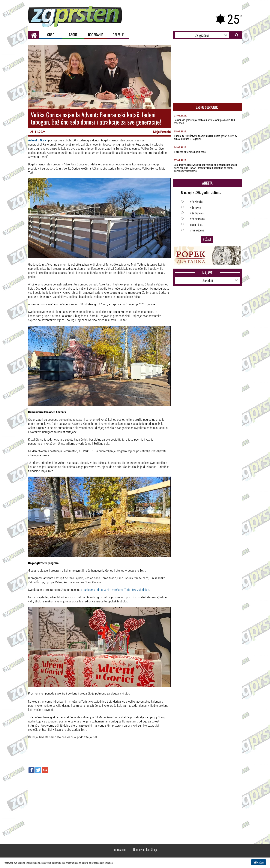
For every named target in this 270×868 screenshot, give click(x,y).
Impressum (119, 849)
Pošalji (207, 239)
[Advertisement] (99, 803)
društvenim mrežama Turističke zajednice (123, 590)
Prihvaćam (259, 862)
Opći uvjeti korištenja (145, 849)
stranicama (88, 590)
